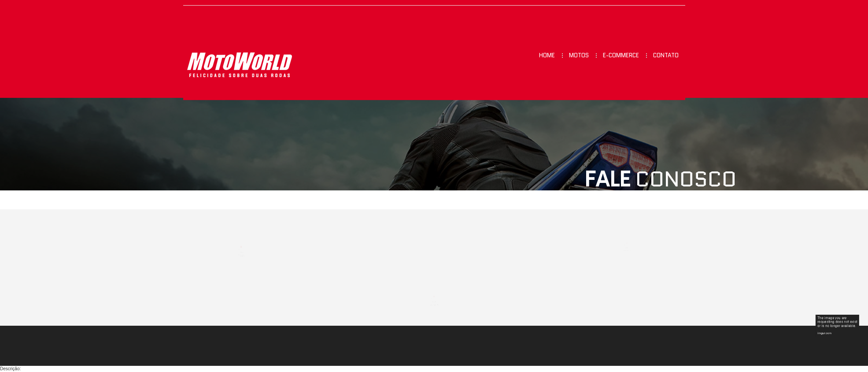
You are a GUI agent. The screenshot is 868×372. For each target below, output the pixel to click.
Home (547, 55)
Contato (666, 55)
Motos (579, 55)
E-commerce (621, 55)
